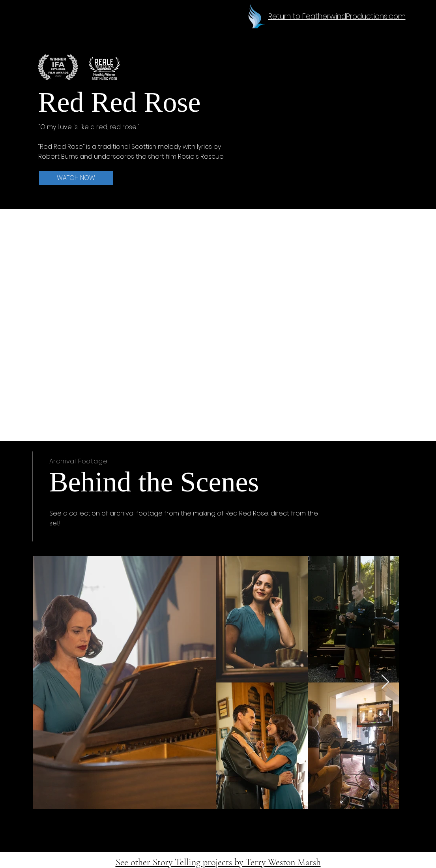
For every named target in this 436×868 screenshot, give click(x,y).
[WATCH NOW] (76, 178)
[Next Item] (385, 682)
